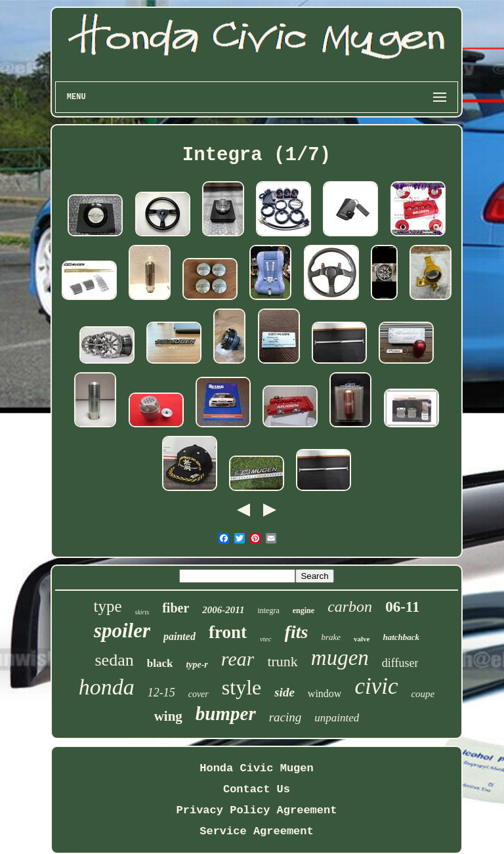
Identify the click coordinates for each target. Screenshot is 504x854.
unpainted (337, 718)
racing (285, 717)
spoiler (122, 630)
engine (304, 610)
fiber (176, 608)
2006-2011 (223, 610)
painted (179, 636)
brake (331, 637)
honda (107, 687)
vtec (266, 639)
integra (268, 610)
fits (297, 632)
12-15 (161, 693)
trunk (282, 661)
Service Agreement (256, 831)
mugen (340, 658)
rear (238, 659)
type (107, 606)
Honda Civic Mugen (256, 768)
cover (199, 694)
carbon (350, 607)
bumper (226, 714)
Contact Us (257, 789)
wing (168, 716)
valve (362, 639)
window (325, 694)
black (160, 663)
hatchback (401, 637)
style (241, 687)
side (284, 692)
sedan (115, 660)
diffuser (400, 663)
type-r (197, 665)
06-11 (402, 607)
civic (376, 686)
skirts (142, 612)
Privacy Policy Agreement (257, 810)
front (228, 632)
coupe (423, 694)
